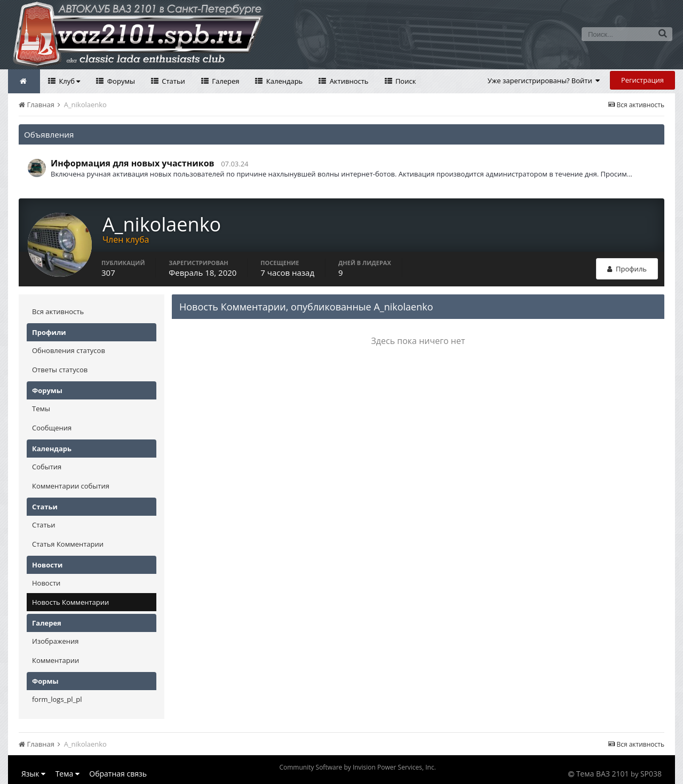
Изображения (55, 641)
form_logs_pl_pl (57, 699)
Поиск (405, 81)
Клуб (69, 81)
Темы (41, 409)
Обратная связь (118, 774)
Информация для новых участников (133, 163)
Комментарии (55, 660)
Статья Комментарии (68, 544)
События (47, 467)
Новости (46, 583)
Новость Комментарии (70, 602)
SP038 (651, 774)
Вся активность (58, 311)
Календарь (283, 81)
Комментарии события (71, 486)
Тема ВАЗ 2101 (603, 774)
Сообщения (52, 428)
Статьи (173, 81)
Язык (33, 774)
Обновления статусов (69, 350)
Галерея (225, 81)
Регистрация (642, 80)
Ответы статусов (60, 370)
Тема (67, 774)
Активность (348, 81)
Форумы (120, 81)
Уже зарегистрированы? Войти (544, 81)
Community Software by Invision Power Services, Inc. (357, 767)
